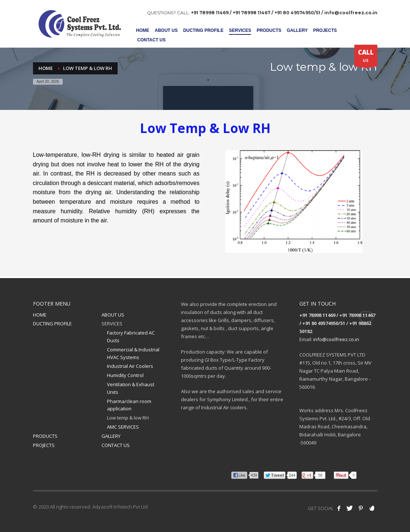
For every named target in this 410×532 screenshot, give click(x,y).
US (366, 57)
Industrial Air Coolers (130, 366)
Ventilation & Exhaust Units (131, 388)
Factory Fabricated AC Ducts (131, 337)
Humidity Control (125, 375)
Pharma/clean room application (129, 405)
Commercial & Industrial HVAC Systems (133, 353)
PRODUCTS (45, 436)
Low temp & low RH (128, 418)
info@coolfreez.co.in (336, 339)
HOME (40, 315)
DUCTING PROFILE (52, 324)
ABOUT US (113, 315)
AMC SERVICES (123, 427)
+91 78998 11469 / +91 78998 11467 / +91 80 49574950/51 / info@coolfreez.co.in (284, 13)
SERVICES (112, 324)
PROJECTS (44, 445)
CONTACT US (116, 445)
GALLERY (111, 436)
